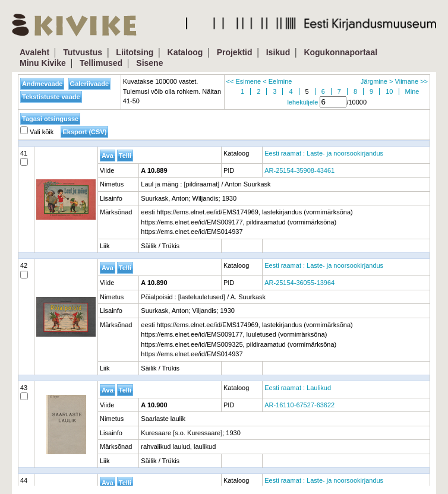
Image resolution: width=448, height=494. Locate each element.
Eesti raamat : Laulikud (298, 388)
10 (389, 91)
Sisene (149, 63)
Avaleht (34, 52)
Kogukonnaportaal (340, 52)
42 (24, 270)
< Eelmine (277, 81)
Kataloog (185, 52)
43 (24, 392)
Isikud (278, 52)
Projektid (235, 52)
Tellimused (101, 63)
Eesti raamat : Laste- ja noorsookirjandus (324, 153)
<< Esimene (244, 81)
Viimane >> (411, 81)
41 (24, 158)
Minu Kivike (43, 63)
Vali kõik (37, 132)
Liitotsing (135, 52)
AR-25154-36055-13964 (299, 283)
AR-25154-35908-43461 (299, 170)
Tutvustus (83, 52)
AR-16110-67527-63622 (299, 405)
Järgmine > (377, 81)
